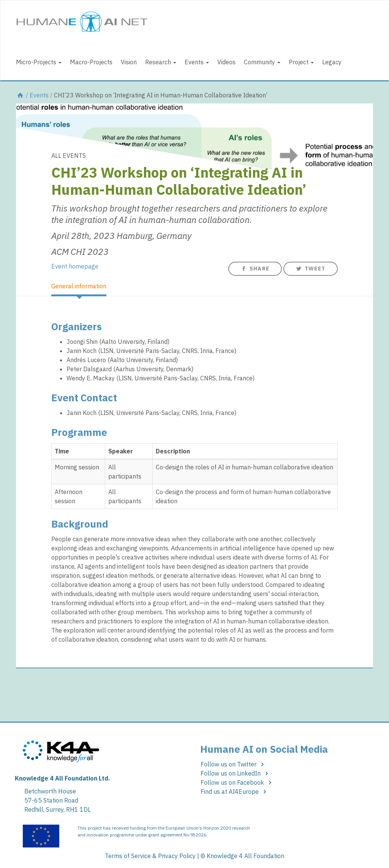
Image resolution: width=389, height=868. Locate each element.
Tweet (311, 269)
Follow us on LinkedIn (236, 773)
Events (197, 62)
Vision (129, 62)
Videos (226, 62)
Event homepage (75, 266)
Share (255, 269)
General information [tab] (79, 286)
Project (301, 62)
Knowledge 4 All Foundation (245, 856)
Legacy (332, 62)
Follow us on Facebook (237, 782)
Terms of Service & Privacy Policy (150, 856)
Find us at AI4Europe (235, 792)
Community (262, 62)
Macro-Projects (91, 62)
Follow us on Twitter (233, 764)
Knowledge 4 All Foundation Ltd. (62, 778)
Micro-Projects (39, 62)
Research (161, 62)
